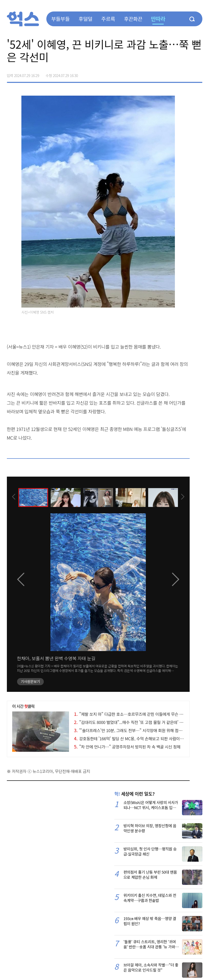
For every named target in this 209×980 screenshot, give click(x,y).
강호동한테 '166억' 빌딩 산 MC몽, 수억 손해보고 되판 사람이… (129, 739)
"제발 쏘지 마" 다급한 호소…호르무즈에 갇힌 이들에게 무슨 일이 (130, 714)
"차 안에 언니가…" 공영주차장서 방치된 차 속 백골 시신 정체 (127, 747)
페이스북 (166, 74)
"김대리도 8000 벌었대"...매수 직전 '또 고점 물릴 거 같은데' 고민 (130, 722)
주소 (198, 74)
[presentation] (14, 497)
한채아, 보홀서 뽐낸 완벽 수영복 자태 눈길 (56, 658)
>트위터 (177, 74)
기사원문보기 (30, 681)
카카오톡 (188, 74)
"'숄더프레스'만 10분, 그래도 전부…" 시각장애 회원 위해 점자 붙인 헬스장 (138, 730)
